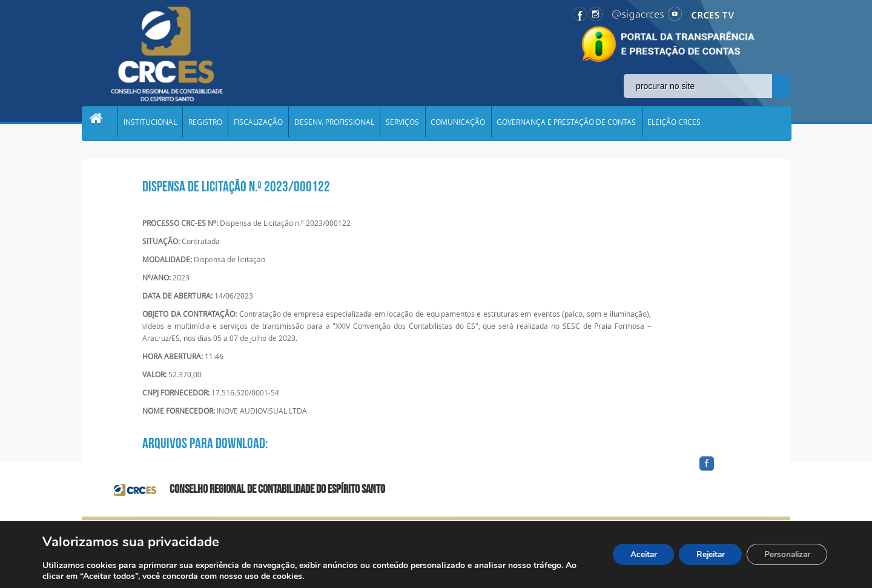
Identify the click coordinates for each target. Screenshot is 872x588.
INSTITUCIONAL (153, 124)
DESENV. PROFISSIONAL (342, 124)
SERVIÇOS (412, 124)
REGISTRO (210, 124)
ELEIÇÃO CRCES (689, 124)
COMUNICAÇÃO (469, 124)
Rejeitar (704, 554)
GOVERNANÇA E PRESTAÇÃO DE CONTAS (580, 124)
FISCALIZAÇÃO (264, 124)
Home (101, 124)
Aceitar (634, 554)
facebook (736, 471)
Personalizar (785, 554)
